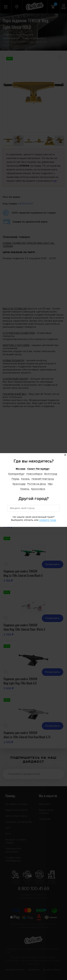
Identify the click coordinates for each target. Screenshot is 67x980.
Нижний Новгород (43, 479)
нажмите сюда (48, 520)
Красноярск (38, 489)
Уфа (50, 484)
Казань (26, 479)
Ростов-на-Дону (37, 484)
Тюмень (25, 489)
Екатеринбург (17, 474)
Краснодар (19, 484)
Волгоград (51, 474)
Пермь (16, 479)
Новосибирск (34, 474)
